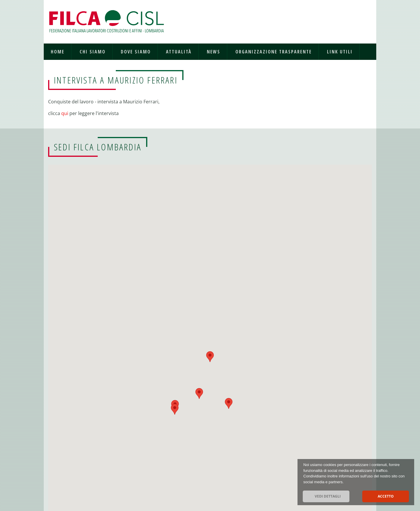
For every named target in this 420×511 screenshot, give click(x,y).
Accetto (386, 496)
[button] (175, 409)
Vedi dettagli (328, 496)
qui (65, 113)
